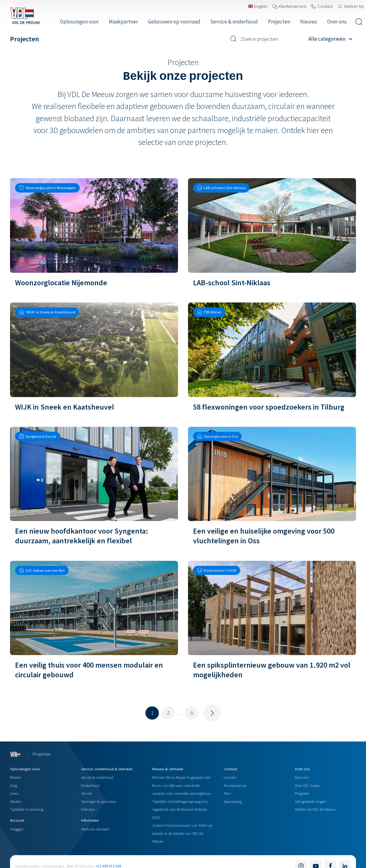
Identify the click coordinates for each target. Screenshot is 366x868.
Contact (230, 777)
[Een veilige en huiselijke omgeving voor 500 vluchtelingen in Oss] (272, 489)
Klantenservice (235, 785)
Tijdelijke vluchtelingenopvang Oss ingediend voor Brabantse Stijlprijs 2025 (180, 809)
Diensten (88, 809)
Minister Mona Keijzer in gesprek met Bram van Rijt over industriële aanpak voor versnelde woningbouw (181, 785)
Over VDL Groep (307, 785)
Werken (16, 801)
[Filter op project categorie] (332, 39)
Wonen (16, 777)
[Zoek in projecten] (267, 39)
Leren (14, 793)
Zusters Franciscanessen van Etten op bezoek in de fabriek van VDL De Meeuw (182, 833)
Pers (227, 793)
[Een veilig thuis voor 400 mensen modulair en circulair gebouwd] (94, 623)
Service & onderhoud (97, 777)
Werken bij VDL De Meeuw (315, 809)
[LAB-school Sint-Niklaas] (272, 235)
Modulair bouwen (95, 829)
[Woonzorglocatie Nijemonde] (94, 235)
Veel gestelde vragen (311, 801)
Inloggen (17, 829)
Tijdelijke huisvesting (27, 809)
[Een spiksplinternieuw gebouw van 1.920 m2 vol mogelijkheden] (272, 623)
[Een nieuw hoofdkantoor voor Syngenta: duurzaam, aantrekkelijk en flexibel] (94, 489)
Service (86, 793)
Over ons (302, 777)
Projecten (302, 793)
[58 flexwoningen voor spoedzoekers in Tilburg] (272, 360)
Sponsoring (233, 801)
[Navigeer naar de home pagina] (25, 16)
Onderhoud (90, 785)
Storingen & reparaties (99, 801)
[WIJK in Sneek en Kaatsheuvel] (94, 360)
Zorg (14, 785)
